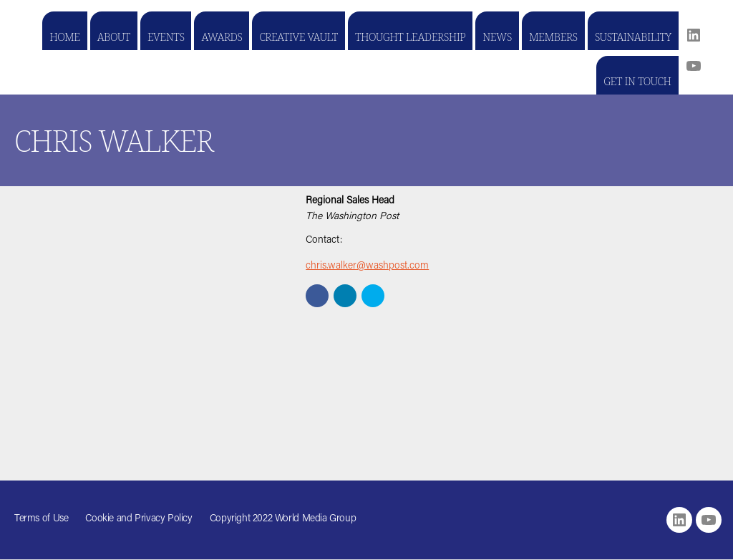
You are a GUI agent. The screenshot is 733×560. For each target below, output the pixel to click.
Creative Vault (298, 37)
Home (65, 37)
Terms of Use (41, 519)
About (114, 37)
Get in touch (637, 81)
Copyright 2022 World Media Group (283, 519)
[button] (317, 296)
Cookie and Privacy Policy (139, 519)
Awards (222, 37)
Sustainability (633, 37)
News (497, 37)
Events (166, 37)
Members (553, 37)
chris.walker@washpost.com (367, 266)
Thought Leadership (410, 37)
